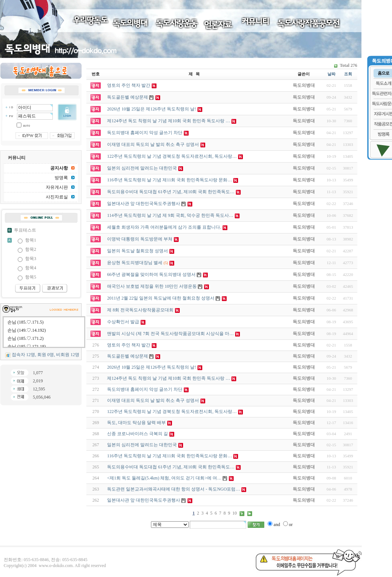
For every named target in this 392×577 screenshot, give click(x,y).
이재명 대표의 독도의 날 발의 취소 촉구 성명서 (153, 400)
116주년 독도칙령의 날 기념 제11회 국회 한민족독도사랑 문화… (169, 456)
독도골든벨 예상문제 (128, 356)
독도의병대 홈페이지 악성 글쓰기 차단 (145, 389)
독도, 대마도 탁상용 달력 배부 (136, 423)
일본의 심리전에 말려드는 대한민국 (142, 445)
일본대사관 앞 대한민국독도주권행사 (144, 500)
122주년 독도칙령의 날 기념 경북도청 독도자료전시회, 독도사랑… (172, 412)
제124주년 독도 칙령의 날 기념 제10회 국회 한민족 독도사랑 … (169, 378)
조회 (348, 74)
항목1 (31, 240)
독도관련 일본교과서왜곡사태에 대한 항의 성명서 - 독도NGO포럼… (173, 489)
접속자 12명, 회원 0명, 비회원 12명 (46, 355)
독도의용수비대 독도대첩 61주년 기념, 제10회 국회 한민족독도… (171, 467)
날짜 (331, 74)
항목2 (31, 249)
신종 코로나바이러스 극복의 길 (137, 434)
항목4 (31, 268)
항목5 (31, 277)
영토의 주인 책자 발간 (129, 345)
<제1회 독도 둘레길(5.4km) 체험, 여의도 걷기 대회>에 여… (164, 478)
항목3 (31, 259)
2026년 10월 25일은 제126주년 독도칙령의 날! (152, 367)
